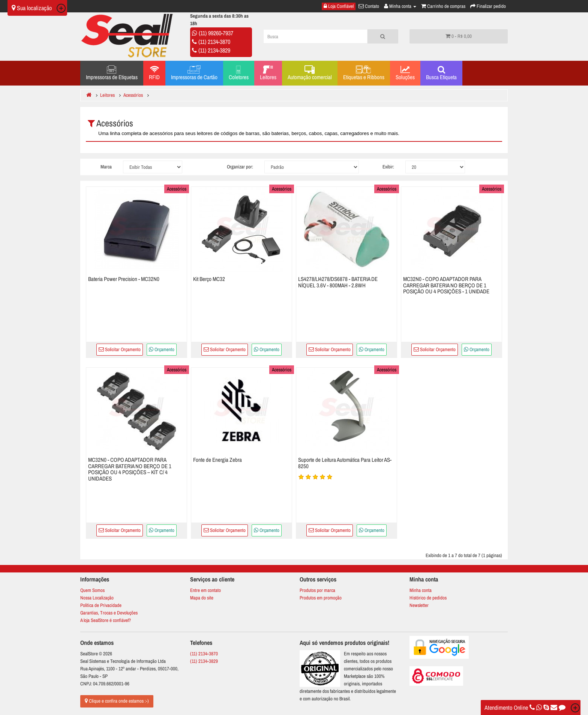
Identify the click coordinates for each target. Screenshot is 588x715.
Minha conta (421, 590)
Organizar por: (240, 167)
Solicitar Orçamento (120, 349)
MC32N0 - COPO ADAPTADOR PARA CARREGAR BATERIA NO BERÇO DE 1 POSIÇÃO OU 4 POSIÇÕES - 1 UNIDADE (446, 285)
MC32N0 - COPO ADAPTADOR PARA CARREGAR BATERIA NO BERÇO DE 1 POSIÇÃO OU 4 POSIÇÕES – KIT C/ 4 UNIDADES (130, 469)
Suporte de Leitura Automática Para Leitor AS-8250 (345, 463)
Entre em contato (205, 590)
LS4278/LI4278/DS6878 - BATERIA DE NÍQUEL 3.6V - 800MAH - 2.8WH (338, 282)
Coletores (239, 73)
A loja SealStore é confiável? (106, 620)
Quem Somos (92, 590)
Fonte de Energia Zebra (217, 460)
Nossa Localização (97, 598)
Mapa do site (202, 598)
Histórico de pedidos (428, 598)
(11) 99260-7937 (216, 33)
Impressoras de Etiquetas (112, 73)
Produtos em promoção (321, 598)
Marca (106, 167)
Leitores (268, 73)
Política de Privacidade (101, 605)
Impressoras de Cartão (194, 73)
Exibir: (388, 167)
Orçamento (162, 349)
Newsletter (419, 605)
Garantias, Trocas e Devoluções (109, 613)
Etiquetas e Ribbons (364, 73)
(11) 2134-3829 (214, 50)
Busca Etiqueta (441, 73)
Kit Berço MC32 (209, 279)
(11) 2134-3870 (214, 42)
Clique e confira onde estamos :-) (117, 701)
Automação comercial (310, 73)
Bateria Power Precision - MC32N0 (124, 279)
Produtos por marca (317, 590)
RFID (154, 73)
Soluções (405, 73)
